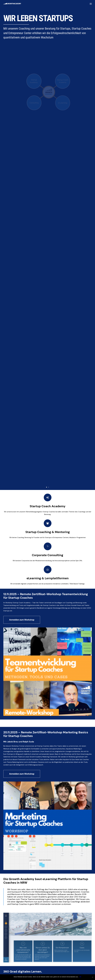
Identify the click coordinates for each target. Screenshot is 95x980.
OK (80, 977)
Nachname (34, 782)
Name (6, 775)
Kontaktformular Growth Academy (26, 641)
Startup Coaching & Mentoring (48, 181)
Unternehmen (9, 786)
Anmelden (9, 804)
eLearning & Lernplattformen (47, 227)
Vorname (6, 782)
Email (6, 795)
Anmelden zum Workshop (22, 270)
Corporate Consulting (48, 204)
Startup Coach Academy (47, 156)
